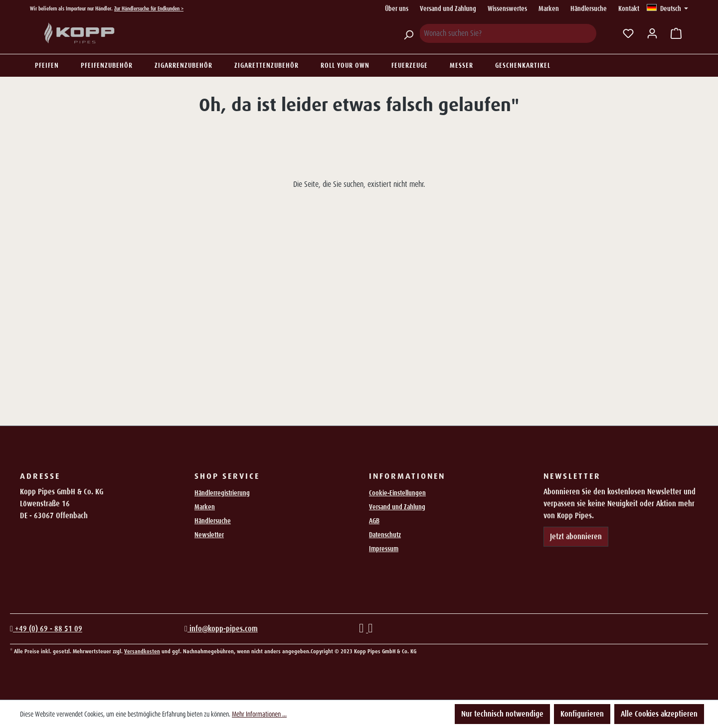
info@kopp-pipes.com (221, 629)
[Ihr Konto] (652, 33)
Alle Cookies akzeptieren (659, 714)
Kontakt (629, 8)
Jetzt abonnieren (576, 536)
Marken (549, 8)
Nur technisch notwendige (502, 714)
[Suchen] (408, 33)
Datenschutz (385, 535)
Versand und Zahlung (448, 8)
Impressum (384, 549)
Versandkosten (142, 651)
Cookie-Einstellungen (397, 493)
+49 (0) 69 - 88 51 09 (46, 629)
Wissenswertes (507, 8)
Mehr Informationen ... (259, 714)
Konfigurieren (582, 714)
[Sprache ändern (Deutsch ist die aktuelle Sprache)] (667, 8)
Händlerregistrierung (222, 493)
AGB (374, 521)
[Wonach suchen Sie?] (508, 33)
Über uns (397, 8)
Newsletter (209, 535)
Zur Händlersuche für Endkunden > (149, 8)
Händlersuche (589, 8)
